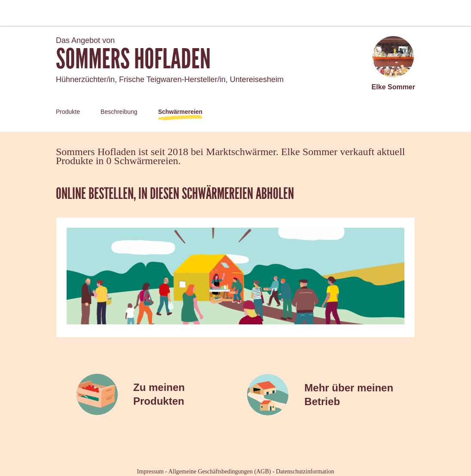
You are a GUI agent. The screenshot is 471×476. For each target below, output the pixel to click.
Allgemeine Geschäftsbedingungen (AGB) (220, 471)
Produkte (68, 112)
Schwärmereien (180, 112)
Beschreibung (119, 112)
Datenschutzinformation (305, 471)
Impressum (150, 471)
